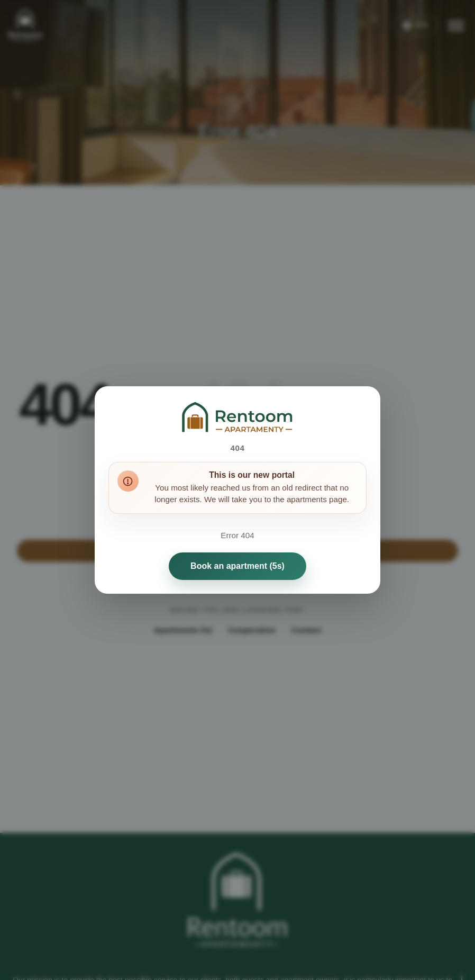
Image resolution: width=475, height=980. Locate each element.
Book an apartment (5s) (238, 566)
